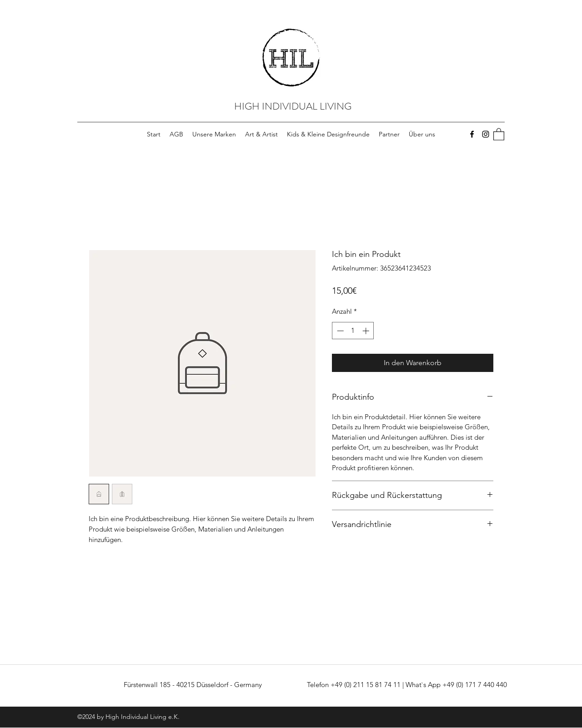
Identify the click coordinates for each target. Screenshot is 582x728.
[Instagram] (486, 134)
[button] (499, 134)
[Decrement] (339, 331)
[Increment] (367, 331)
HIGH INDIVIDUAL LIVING (293, 106)
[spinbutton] (353, 331)
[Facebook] (472, 134)
